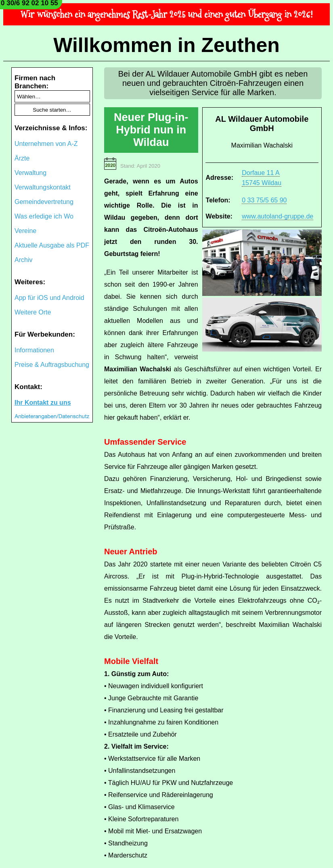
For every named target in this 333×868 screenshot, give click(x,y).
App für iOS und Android (49, 298)
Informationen (34, 350)
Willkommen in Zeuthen (166, 45)
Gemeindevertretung (44, 202)
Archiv (23, 260)
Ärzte (22, 158)
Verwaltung (30, 173)
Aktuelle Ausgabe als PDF (52, 245)
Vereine (25, 231)
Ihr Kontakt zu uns (43, 403)
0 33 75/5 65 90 (264, 200)
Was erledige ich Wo (44, 216)
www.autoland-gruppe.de (277, 216)
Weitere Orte (33, 312)
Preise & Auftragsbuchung (52, 365)
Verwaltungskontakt (43, 187)
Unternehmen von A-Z (46, 144)
